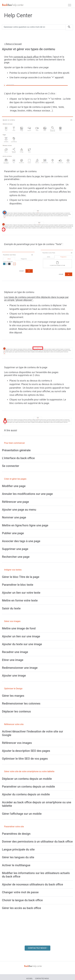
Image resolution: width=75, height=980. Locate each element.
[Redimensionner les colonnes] (21, 704)
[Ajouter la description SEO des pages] (26, 751)
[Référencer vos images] (17, 743)
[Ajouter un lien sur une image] (21, 636)
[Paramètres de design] (16, 834)
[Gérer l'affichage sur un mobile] (22, 814)
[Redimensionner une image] (20, 668)
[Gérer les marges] (13, 696)
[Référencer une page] (15, 502)
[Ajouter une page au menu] (19, 510)
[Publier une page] (13, 533)
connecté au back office (26, 57)
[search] (69, 27)
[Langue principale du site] (18, 849)
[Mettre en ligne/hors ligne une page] (25, 525)
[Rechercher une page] (16, 557)
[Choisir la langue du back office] (22, 900)
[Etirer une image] (13, 660)
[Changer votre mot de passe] (20, 892)
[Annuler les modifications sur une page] (27, 494)
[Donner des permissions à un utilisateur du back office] (37, 842)
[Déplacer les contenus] (16, 711)
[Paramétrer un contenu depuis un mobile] (28, 787)
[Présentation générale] (16, 450)
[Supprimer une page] (15, 549)
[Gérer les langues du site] (18, 857)
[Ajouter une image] (14, 676)
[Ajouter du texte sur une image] (22, 644)
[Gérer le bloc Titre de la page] (21, 577)
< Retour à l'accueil (13, 44)
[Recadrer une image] (15, 652)
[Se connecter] (11, 466)
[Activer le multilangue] (16, 865)
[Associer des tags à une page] (21, 541)
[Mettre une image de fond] (19, 628)
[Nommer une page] (14, 517)
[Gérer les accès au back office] (22, 908)
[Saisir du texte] (11, 608)
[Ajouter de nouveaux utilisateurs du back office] (33, 884)
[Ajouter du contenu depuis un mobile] (26, 794)
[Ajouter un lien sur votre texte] (21, 593)
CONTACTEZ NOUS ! (38, 948)
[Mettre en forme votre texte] (20, 600)
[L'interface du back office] (18, 458)
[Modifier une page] (14, 486)
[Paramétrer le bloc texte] (18, 585)
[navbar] (70, 5)
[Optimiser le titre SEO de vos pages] (25, 759)
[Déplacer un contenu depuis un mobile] (27, 779)
